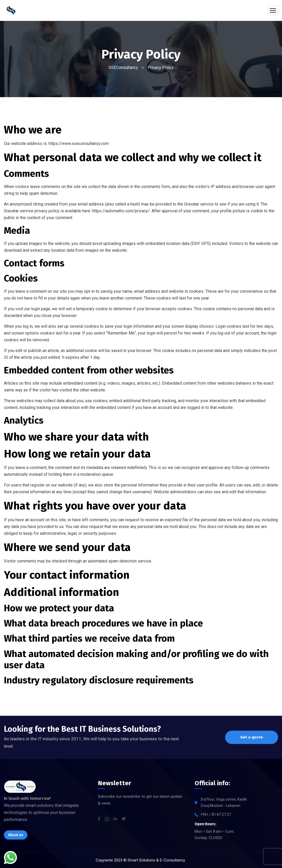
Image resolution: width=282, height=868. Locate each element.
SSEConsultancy (123, 68)
